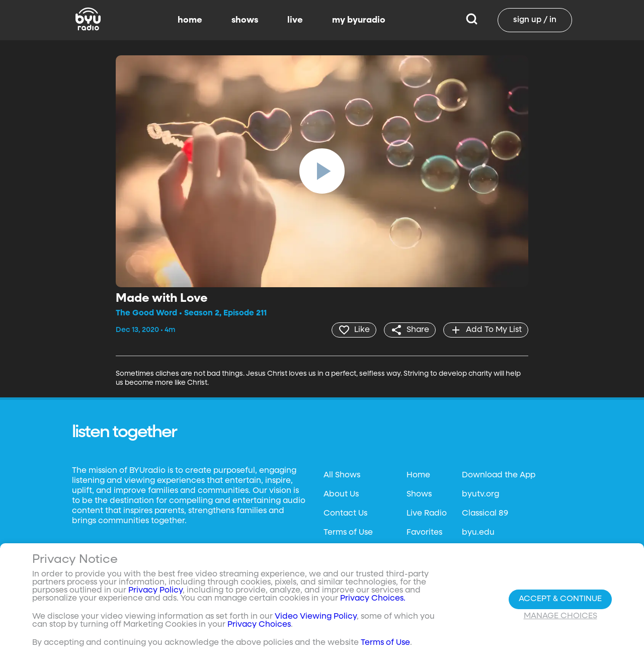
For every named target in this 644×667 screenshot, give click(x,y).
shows (245, 20)
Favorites (424, 533)
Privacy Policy (155, 591)
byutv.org (480, 494)
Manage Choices (560, 616)
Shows (419, 494)
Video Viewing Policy (316, 617)
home (190, 20)
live (295, 20)
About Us (341, 494)
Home (418, 475)
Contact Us (345, 514)
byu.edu (478, 533)
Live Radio (427, 514)
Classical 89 (485, 514)
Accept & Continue (560, 599)
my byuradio (359, 20)
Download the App (499, 475)
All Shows (342, 475)
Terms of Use (348, 533)
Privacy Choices (259, 625)
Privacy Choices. (373, 599)
